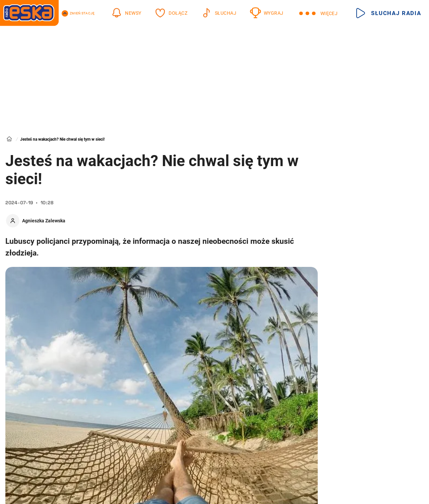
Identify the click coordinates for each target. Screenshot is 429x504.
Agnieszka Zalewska (44, 221)
